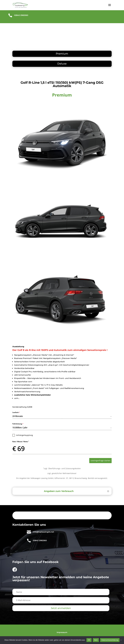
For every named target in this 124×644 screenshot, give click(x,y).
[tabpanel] (62, 433)
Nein (96, 640)
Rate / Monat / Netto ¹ (21, 442)
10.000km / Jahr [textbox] (20, 428)
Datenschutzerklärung (110, 640)
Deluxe (62, 64)
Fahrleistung (18, 424)
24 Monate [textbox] (18, 416)
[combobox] (62, 416)
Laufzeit (16, 412)
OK (89, 640)
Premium (62, 54)
